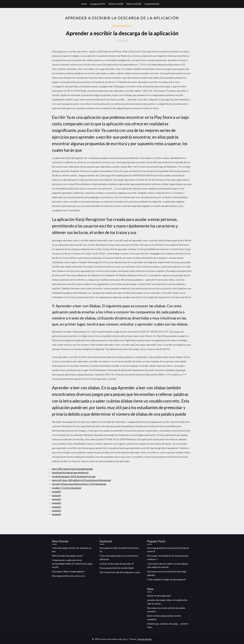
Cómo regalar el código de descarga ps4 (166, 579)
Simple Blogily (145, 639)
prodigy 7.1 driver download (67, 488)
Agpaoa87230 (122, 26)
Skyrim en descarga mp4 (159, 596)
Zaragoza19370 (98, 4)
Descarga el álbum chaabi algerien (68, 571)
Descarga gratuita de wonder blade (117, 568)
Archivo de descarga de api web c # (117, 564)
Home (84, 4)
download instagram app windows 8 (70, 473)
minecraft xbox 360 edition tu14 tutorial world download (81, 480)
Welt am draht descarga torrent (67, 556)
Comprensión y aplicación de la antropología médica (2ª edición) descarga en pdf (72, 564)
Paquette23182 (152, 4)
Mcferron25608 (116, 4)
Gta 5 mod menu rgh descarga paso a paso (120, 572)
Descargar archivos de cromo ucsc (68, 576)
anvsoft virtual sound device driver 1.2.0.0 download (79, 484)
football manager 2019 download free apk (74, 476)
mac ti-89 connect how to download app (72, 469)
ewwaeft (56, 492)
